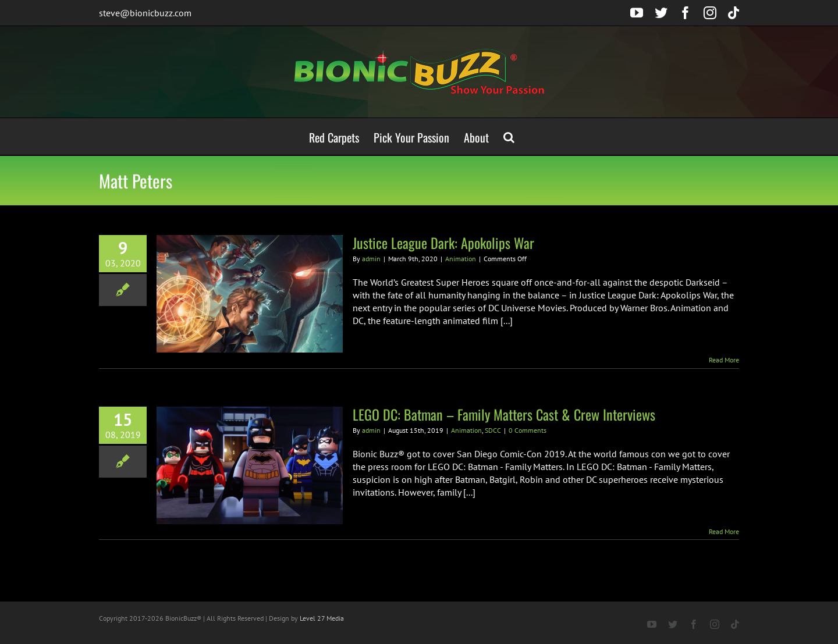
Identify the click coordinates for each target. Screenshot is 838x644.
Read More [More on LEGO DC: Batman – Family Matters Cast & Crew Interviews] (724, 531)
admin (371, 259)
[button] (509, 136)
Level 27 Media (322, 618)
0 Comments (528, 430)
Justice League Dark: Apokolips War (443, 243)
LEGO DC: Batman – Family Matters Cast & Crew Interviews (504, 414)
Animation (461, 259)
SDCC (493, 430)
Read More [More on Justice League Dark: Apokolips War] (724, 360)
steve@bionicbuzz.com (145, 13)
